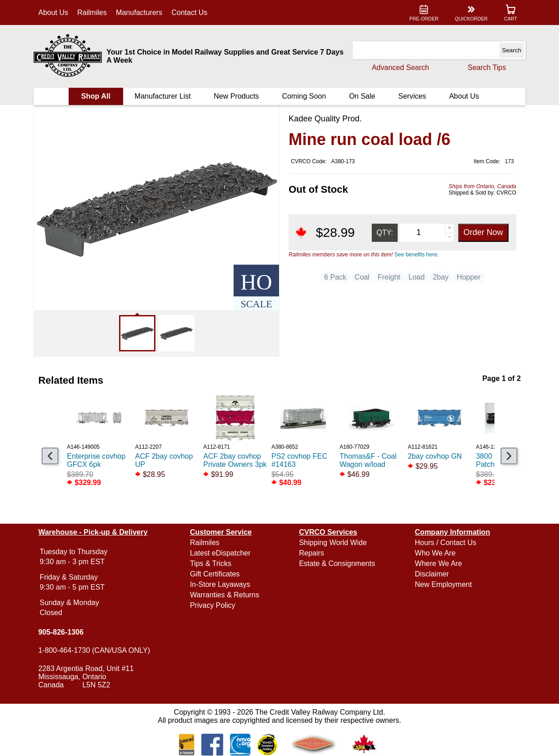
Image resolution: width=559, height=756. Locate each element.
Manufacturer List (163, 96)
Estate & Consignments (337, 563)
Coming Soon (304, 96)
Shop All (96, 96)
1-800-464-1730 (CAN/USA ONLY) (95, 650)
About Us (55, 13)
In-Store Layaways (221, 584)
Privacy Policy (213, 605)
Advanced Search (399, 68)
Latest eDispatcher (221, 553)
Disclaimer (432, 574)
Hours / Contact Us (445, 543)
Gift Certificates (215, 574)
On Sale (362, 96)
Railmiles (93, 13)
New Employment (443, 584)
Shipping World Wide (333, 543)
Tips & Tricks (211, 563)
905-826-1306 (62, 632)
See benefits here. (417, 255)
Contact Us (190, 13)
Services (412, 96)
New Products (237, 96)
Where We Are (438, 563)
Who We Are (435, 553)
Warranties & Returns (225, 595)
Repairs (312, 553)
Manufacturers (140, 13)
